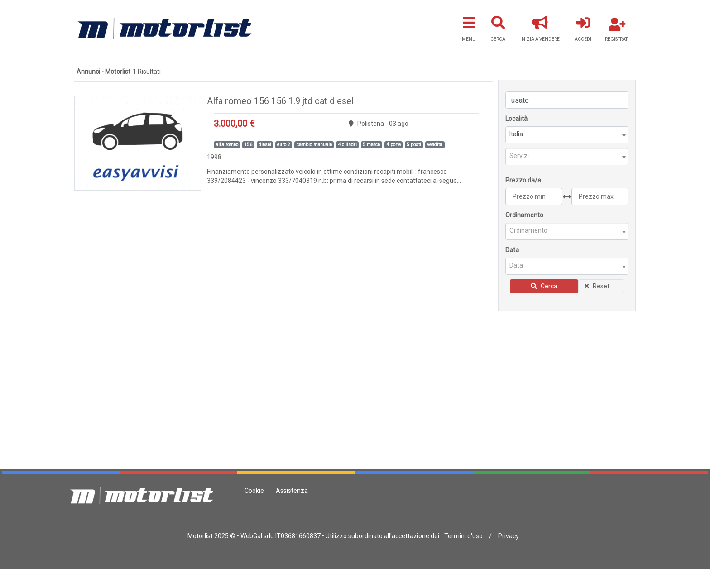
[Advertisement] (567, 378)
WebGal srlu (257, 536)
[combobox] (567, 135)
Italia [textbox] (516, 134)
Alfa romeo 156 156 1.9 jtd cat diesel (280, 101)
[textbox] (563, 156)
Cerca (544, 286)
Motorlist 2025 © (211, 536)
